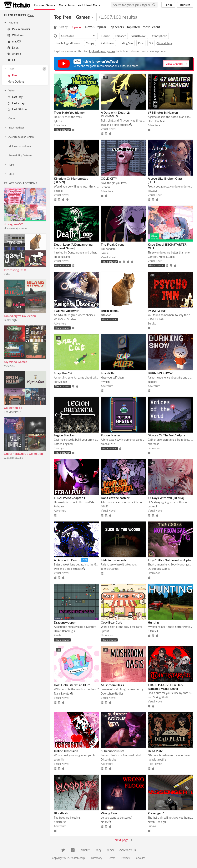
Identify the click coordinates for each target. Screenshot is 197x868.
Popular (76, 27)
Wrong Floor (109, 813)
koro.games (61, 382)
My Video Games (15, 362)
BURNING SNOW (160, 373)
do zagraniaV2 (13, 224)
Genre (10, 118)
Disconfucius (109, 759)
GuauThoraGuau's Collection (23, 453)
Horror (105, 36)
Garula (105, 253)
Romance (120, 36)
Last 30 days (17, 109)
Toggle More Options (25, 82)
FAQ (98, 850)
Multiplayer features (17, 146)
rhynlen (105, 382)
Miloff (104, 506)
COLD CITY (109, 178)
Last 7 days (16, 103)
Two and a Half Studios (115, 125)
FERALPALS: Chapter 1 (70, 498)
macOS (14, 41)
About (85, 850)
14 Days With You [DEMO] (166, 498)
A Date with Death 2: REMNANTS (115, 114)
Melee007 (10, 366)
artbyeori (106, 315)
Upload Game (90, 5)
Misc (9, 174)
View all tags (164, 43)
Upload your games (102, 51)
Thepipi (58, 191)
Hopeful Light (62, 257)
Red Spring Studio (158, 697)
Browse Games (45, 5)
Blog (110, 850)
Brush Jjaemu (110, 311)
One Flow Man (157, 121)
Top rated (133, 27)
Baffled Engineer (64, 444)
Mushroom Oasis (112, 685)
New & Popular (96, 27)
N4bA (104, 822)
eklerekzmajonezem (15, 228)
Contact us (128, 850)
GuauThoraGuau (13, 458)
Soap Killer (108, 373)
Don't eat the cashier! (116, 498)
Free (12, 75)
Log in (168, 5)
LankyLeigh (10, 320)
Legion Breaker (64, 435)
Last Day (15, 97)
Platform (11, 23)
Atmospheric (159, 36)
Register (185, 5)
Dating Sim (126, 43)
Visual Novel (139, 36)
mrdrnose (153, 444)
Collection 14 (13, 408)
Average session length (19, 137)
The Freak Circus (112, 244)
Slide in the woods (113, 560)
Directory (97, 858)
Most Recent (151, 27)
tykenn (58, 121)
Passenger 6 (156, 813)
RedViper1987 (12, 412)
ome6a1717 (108, 444)
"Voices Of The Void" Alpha (166, 435)
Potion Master (111, 435)
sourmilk (59, 759)
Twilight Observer (66, 311)
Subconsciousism (112, 751)
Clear (31, 15)
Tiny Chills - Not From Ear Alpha (169, 560)
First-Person (107, 43)
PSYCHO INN (157, 311)
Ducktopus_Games (159, 569)
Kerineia (105, 187)
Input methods (14, 128)
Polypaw (59, 506)
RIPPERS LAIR (156, 319)
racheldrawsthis (157, 759)
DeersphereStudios (112, 693)
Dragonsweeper (65, 622)
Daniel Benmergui (64, 631)
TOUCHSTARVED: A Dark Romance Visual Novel (166, 687)
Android (15, 54)
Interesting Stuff (15, 270)
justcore (152, 382)
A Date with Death (67, 560)
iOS (12, 60)
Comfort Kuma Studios (161, 257)
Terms (112, 858)
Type (9, 165)
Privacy (126, 858)
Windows (15, 35)
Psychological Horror (68, 43)
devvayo (153, 191)
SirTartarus (60, 822)
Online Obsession (66, 751)
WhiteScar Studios (65, 319)
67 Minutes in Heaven (163, 112)
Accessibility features (18, 155)
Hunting (153, 622)
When (9, 90)
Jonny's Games (110, 569)
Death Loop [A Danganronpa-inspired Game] (74, 246)
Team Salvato (62, 693)
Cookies (141, 858)
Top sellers (116, 27)
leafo (7, 274)
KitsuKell (153, 631)
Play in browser (19, 29)
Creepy (90, 43)
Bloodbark (61, 813)
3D (151, 43)
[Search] (154, 5)
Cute (141, 43)
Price (9, 69)
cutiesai (152, 506)
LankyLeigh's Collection (20, 316)
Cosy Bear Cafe (111, 622)
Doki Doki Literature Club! (72, 685)
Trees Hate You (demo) (69, 112)
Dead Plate (155, 751)
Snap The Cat (63, 373)
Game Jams (67, 5)
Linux (13, 48)
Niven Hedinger (157, 822)
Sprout (105, 631)
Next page (121, 840)
